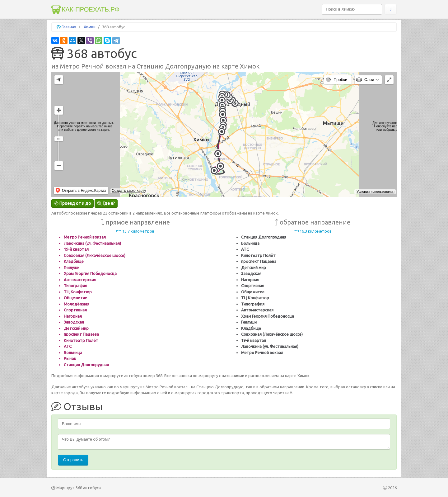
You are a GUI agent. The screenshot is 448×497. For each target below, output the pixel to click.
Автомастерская (80, 280)
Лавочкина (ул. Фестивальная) (92, 243)
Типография (75, 286)
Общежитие (75, 298)
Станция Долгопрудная (86, 365)
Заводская (74, 322)
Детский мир (76, 328)
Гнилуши (72, 267)
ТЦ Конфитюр (78, 292)
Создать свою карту (129, 191)
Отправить (73, 460)
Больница (73, 353)
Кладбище (74, 261)
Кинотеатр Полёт (81, 340)
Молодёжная (77, 304)
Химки (90, 27)
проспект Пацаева (81, 334)
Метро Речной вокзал (85, 237)
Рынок (70, 358)
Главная (69, 27)
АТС (68, 346)
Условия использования (376, 192)
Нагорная (73, 316)
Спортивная (75, 310)
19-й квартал (76, 249)
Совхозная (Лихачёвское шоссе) (95, 255)
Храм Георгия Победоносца (90, 273)
